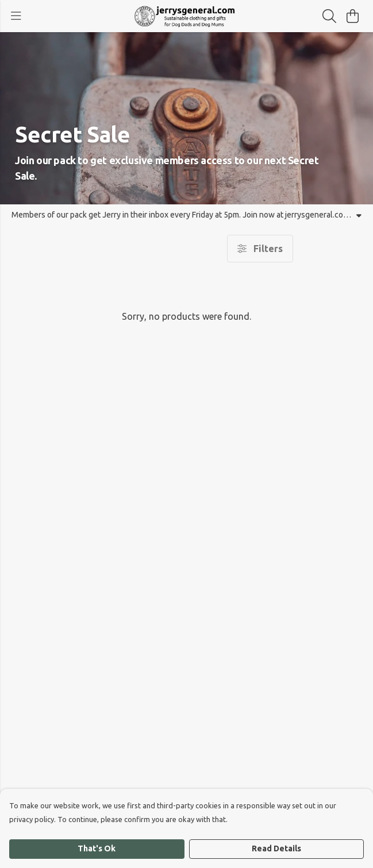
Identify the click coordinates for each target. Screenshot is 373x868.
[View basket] (352, 16)
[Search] (329, 16)
